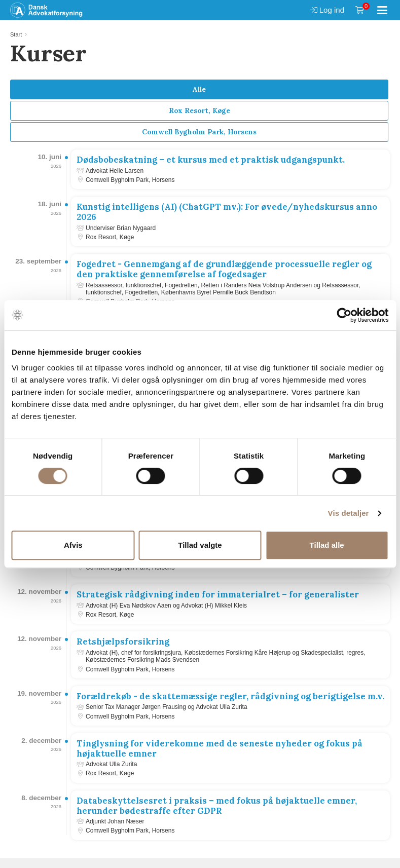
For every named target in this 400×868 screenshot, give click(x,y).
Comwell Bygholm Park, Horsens (199, 132)
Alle (199, 89)
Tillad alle (327, 545)
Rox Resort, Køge (199, 110)
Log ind (327, 10)
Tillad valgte (200, 545)
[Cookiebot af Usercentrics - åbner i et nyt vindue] (344, 315)
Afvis (73, 545)
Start (16, 34)
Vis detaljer (349, 513)
